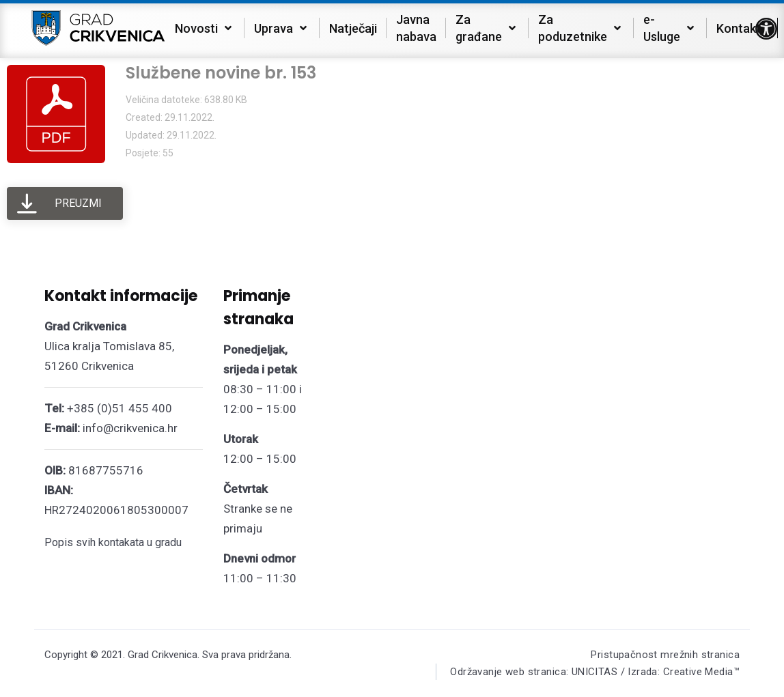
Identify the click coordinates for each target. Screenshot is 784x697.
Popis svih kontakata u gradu (113, 542)
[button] (766, 29)
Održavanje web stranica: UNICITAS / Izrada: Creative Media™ (594, 672)
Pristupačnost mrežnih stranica (666, 655)
